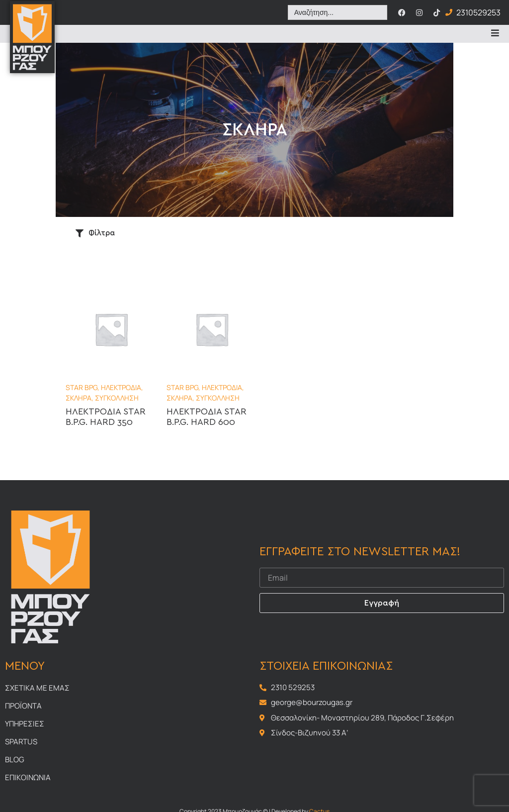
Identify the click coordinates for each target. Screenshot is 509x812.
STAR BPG (82, 387)
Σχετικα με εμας (37, 688)
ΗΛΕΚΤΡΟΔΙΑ (121, 387)
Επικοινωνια (28, 777)
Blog (15, 760)
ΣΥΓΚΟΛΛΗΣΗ (117, 398)
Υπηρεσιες (25, 724)
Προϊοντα (23, 706)
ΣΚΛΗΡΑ (79, 398)
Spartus (21, 742)
